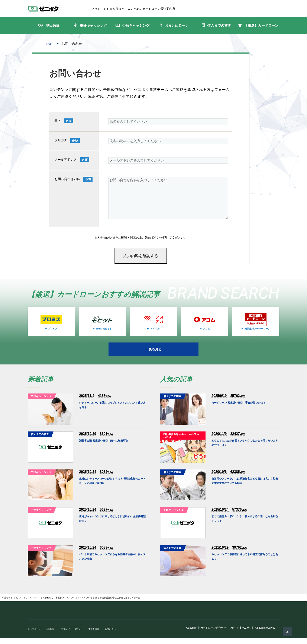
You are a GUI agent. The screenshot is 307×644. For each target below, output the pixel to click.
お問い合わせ (123, 635)
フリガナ (61, 145)
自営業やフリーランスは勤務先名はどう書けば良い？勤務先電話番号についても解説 (244, 490)
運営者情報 (103, 635)
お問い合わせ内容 (67, 184)
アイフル (155, 334)
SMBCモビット (104, 334)
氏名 (58, 126)
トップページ (35, 635)
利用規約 (54, 635)
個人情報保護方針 (105, 243)
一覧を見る (153, 355)
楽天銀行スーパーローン (257, 334)
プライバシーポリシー (78, 635)
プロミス (53, 334)
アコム (206, 334)
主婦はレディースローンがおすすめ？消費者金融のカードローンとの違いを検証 (112, 490)
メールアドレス (66, 165)
